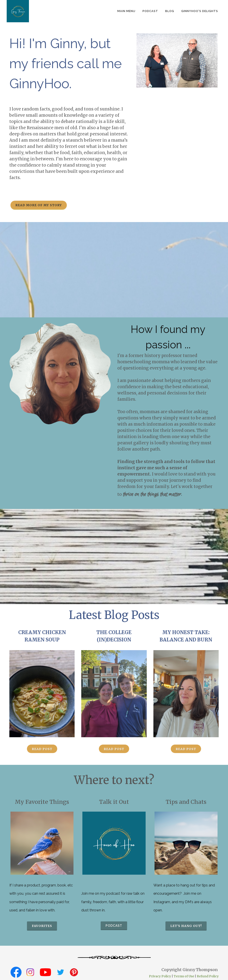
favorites (42, 926)
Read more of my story (39, 205)
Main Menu (126, 11)
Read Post (42, 749)
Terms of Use (184, 976)
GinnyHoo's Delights (200, 11)
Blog (170, 11)
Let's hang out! (186, 926)
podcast (150, 11)
